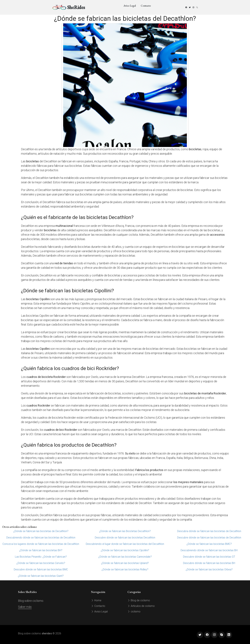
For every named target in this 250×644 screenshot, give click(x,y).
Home (96, 600)
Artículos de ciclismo (141, 606)
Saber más (25, 607)
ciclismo (134, 612)
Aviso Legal (130, 6)
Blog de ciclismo (139, 600)
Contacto (146, 6)
